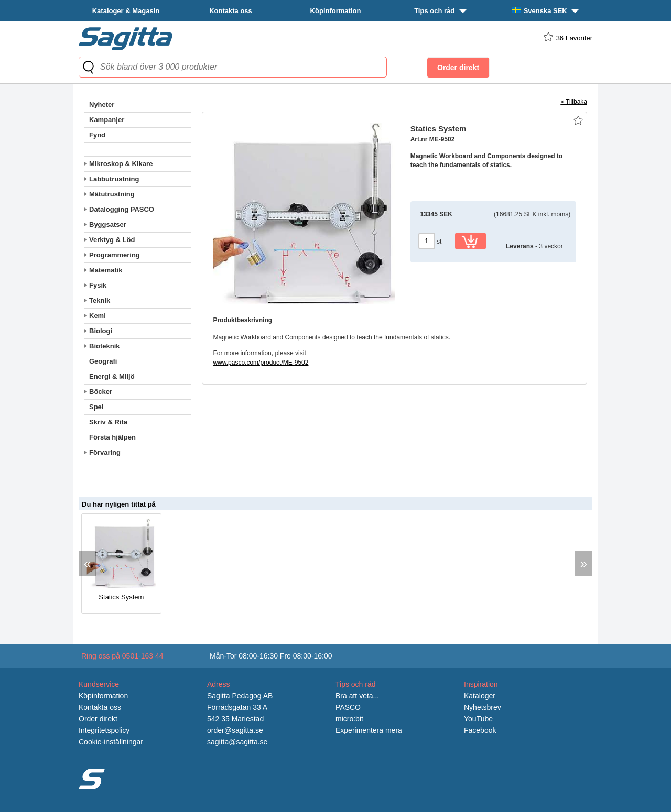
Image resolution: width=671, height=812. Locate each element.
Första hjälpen (112, 437)
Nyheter (102, 105)
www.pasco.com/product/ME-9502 (261, 363)
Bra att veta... (357, 696)
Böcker (101, 392)
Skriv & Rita (108, 422)
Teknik (100, 300)
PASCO (348, 707)
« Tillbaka (574, 102)
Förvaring (105, 452)
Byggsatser (108, 224)
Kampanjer (107, 120)
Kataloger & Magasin (126, 11)
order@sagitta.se (235, 730)
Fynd (97, 135)
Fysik (98, 285)
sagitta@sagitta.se (237, 742)
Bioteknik (105, 346)
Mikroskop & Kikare (121, 164)
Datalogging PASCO (122, 209)
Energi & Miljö (112, 376)
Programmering (115, 255)
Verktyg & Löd (112, 240)
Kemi (98, 316)
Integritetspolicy (104, 730)
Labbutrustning (114, 179)
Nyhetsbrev (483, 707)
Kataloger (480, 696)
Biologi (101, 331)
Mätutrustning (112, 194)
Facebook (480, 730)
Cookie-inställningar (111, 742)
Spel (96, 407)
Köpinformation (336, 11)
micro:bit (349, 719)
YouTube (478, 719)
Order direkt (98, 719)
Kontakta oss (231, 11)
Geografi (103, 361)
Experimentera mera (369, 730)
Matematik (106, 270)
